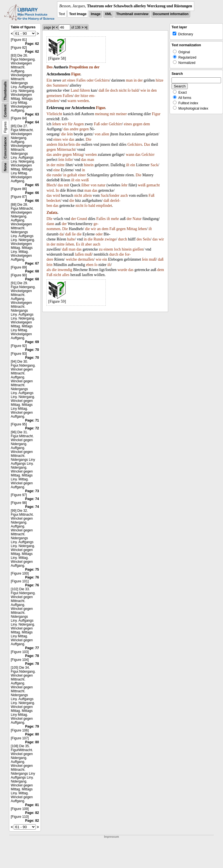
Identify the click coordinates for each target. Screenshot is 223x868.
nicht (123, 90)
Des (50, 67)
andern (52, 144)
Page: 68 (32, 271)
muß (88, 254)
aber (88, 244)
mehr (115, 219)
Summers (60, 85)
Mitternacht (66, 150)
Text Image (78, 14)
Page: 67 (32, 263)
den (154, 90)
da (61, 234)
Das (147, 144)
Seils (146, 239)
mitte (61, 165)
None (5, 167)
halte (71, 239)
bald (135, 90)
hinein (89, 165)
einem (108, 249)
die (63, 134)
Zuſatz (52, 213)
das (66, 129)
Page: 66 (32, 193)
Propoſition (78, 67)
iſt (128, 165)
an (99, 229)
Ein (49, 80)
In (57, 190)
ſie (107, 90)
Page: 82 (32, 813)
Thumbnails (5, 91)
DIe (49, 219)
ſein (70, 134)
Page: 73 (32, 491)
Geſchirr (115, 124)
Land (75, 90)
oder (90, 80)
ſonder (114, 195)
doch (114, 90)
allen (105, 134)
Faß (97, 124)
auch (124, 195)
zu (91, 67)
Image (96, 14)
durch (123, 239)
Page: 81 (32, 805)
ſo (129, 90)
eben (90, 265)
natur (101, 185)
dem (147, 124)
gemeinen (54, 96)
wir (64, 124)
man (129, 80)
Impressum (111, 837)
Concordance (5, 148)
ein (133, 165)
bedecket (53, 201)
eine (57, 170)
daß (101, 90)
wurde (122, 270)
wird (50, 190)
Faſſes (81, 80)
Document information (171, 14)
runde (57, 175)
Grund (82, 219)
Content (5, 111)
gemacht (153, 185)
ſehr (125, 185)
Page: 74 (32, 499)
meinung (102, 114)
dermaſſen (86, 259)
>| (86, 27)
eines (71, 80)
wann (130, 155)
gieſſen (138, 249)
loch (118, 249)
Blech (51, 185)
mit (112, 114)
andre (74, 129)
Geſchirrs (102, 80)
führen (85, 90)
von (98, 134)
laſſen (79, 254)
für (70, 124)
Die (88, 139)
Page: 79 (32, 726)
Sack (154, 165)
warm (72, 101)
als (49, 270)
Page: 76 (32, 577)
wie (143, 90)
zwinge (110, 239)
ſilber (86, 185)
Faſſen (68, 96)
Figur (76, 74)
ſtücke (63, 144)
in (135, 80)
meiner (121, 114)
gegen (138, 124)
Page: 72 (32, 428)
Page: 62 (32, 44)
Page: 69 (32, 342)
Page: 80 (32, 734)
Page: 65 (32, 185)
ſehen (57, 124)
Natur (137, 219)
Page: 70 (32, 350)
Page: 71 (32, 420)
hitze (160, 80)
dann (50, 224)
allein (87, 195)
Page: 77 (32, 648)
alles (66, 275)
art (64, 80)
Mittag (78, 155)
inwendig (65, 270)
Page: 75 (32, 570)
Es (78, 244)
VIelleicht (54, 114)
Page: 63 (32, 114)
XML (108, 14)
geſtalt (72, 175)
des (49, 85)
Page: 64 (32, 122)
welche (71, 259)
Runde (99, 239)
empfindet (104, 206)
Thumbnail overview (132, 14)
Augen (78, 124)
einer (82, 175)
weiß (85, 180)
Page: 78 (32, 656)
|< (53, 27)
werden (83, 101)
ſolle (69, 160)
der (97, 67)
